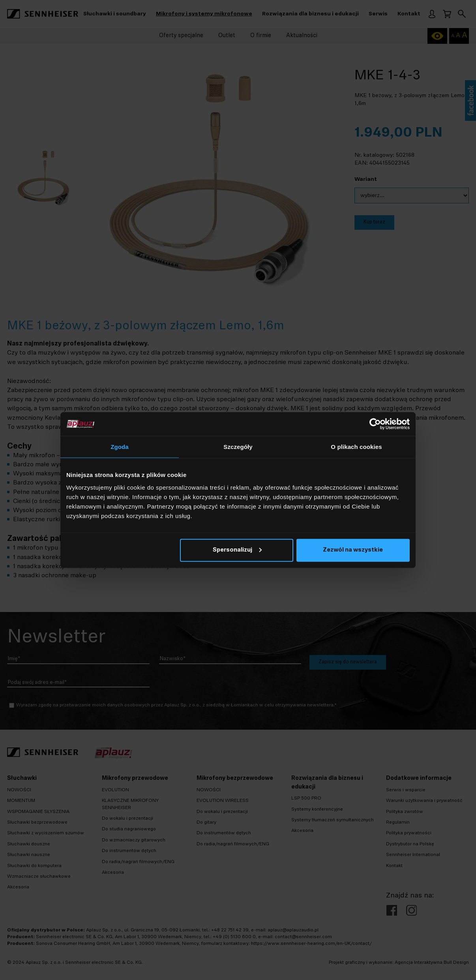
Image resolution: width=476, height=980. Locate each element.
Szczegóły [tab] (238, 447)
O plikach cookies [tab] (356, 447)
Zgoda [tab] (120, 447)
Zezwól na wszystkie (353, 550)
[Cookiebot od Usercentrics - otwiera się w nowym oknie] (375, 424)
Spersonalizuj (237, 550)
